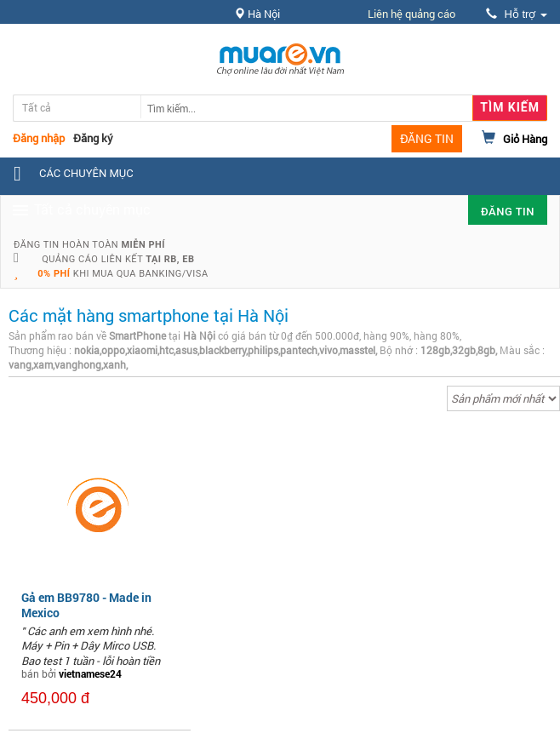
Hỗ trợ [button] (517, 14)
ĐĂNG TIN (427, 138)
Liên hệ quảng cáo (411, 14)
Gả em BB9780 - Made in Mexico (86, 605)
